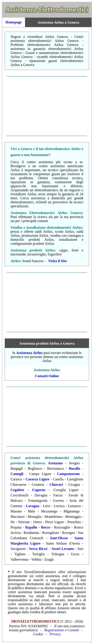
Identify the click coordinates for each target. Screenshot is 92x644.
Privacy (55, 634)
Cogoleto (17, 490)
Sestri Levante (63, 549)
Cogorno (39, 490)
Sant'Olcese (59, 538)
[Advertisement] (47, 106)
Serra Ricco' (39, 549)
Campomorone (69, 474)
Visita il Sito (57, 261)
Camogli (17, 474)
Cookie (38, 634)
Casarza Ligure (37, 479)
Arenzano (55, 463)
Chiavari (56, 485)
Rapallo (31, 527)
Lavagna (33, 506)
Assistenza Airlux (29, 353)
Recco (46, 527)
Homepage (14, 22)
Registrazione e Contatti (62, 630)
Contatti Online (47, 376)
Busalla (74, 468)
